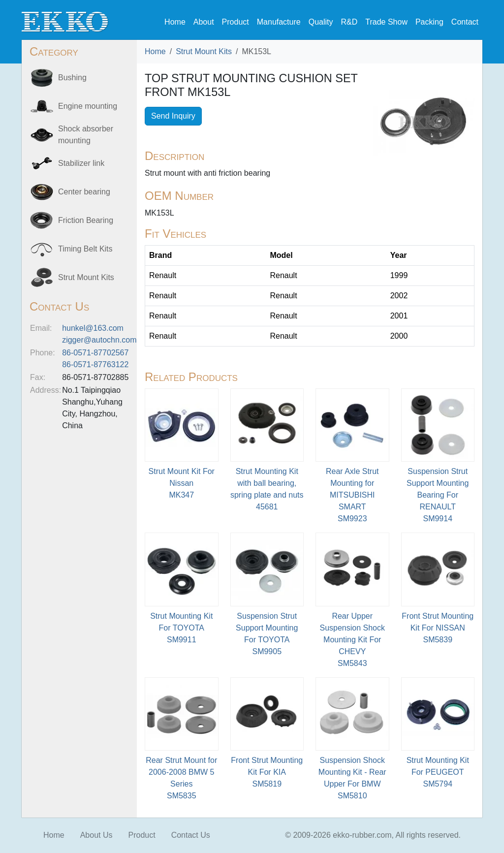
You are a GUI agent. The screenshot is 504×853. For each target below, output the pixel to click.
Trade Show (386, 22)
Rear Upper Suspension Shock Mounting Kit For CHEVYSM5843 (352, 640)
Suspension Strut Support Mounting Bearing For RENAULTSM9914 (438, 495)
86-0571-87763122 (95, 364)
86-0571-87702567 (95, 353)
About (204, 22)
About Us (96, 835)
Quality (321, 22)
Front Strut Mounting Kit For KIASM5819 (267, 772)
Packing (429, 22)
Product (236, 22)
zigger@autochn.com (99, 340)
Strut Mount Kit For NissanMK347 (182, 483)
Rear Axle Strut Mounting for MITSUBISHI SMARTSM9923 (352, 495)
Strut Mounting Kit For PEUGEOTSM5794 (438, 772)
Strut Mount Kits (204, 51)
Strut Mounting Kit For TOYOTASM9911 (181, 628)
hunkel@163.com (93, 328)
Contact (465, 22)
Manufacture (279, 22)
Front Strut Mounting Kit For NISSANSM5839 (438, 628)
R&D (349, 22)
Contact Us (191, 835)
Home (175, 22)
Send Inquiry (173, 116)
